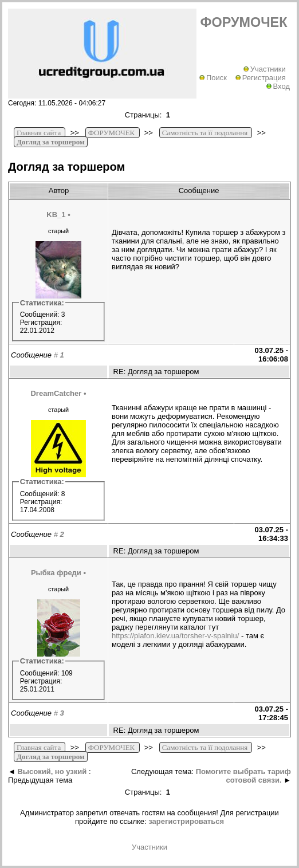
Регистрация (261, 78)
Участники (265, 69)
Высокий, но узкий (52, 771)
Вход (278, 86)
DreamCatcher (56, 393)
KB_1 (56, 215)
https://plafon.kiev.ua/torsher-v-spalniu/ (175, 636)
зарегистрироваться (186, 821)
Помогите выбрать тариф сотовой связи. (243, 776)
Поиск (213, 78)
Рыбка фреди (56, 573)
